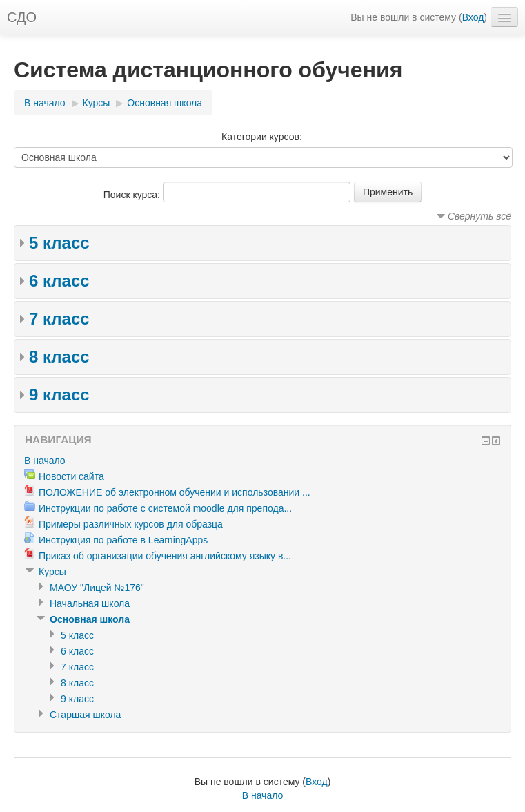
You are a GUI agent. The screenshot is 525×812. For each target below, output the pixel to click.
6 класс (59, 281)
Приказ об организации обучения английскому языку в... (165, 556)
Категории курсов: (262, 137)
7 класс (59, 319)
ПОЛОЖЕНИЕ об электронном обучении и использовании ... (175, 492)
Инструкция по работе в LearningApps (123, 540)
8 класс (59, 357)
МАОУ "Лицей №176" (97, 588)
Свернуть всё (479, 216)
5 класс (59, 243)
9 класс (59, 395)
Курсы (97, 103)
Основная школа (165, 103)
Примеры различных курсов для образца (131, 524)
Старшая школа (85, 715)
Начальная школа (90, 603)
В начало (45, 103)
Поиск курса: (133, 195)
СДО (22, 17)
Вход (473, 17)
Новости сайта (71, 476)
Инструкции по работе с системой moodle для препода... (165, 508)
